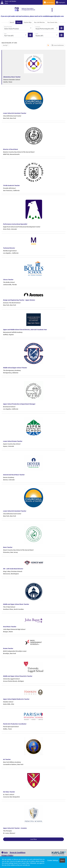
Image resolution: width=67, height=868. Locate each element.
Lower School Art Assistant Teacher (15, 113)
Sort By (5, 45)
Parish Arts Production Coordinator (15, 724)
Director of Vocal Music (11, 149)
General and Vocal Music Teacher (14, 475)
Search (12, 22)
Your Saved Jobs (52, 22)
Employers (61, 2)
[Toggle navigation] (52, 10)
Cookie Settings (53, 860)
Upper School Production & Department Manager (19, 404)
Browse (19, 22)
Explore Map (28, 22)
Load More (34, 839)
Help (5, 852)
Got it (62, 860)
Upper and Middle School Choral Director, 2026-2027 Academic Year (25, 329)
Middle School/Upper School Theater (15, 368)
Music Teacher (8, 547)
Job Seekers (49, 2)
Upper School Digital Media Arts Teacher (16, 699)
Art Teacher (7, 759)
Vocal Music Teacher (10, 627)
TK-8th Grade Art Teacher (11, 185)
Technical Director (9, 248)
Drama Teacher (8, 648)
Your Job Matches (39, 22)
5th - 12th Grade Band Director (13, 569)
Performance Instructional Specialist (15, 224)
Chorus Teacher (8, 279)
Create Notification (58, 45)
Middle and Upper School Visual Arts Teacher (18, 676)
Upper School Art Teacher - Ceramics (15, 828)
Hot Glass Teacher (9, 792)
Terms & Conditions (17, 852)
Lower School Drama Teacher (13, 441)
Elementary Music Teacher (12, 77)
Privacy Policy (7, 855)
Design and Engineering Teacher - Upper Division (19, 300)
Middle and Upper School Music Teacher (16, 604)
